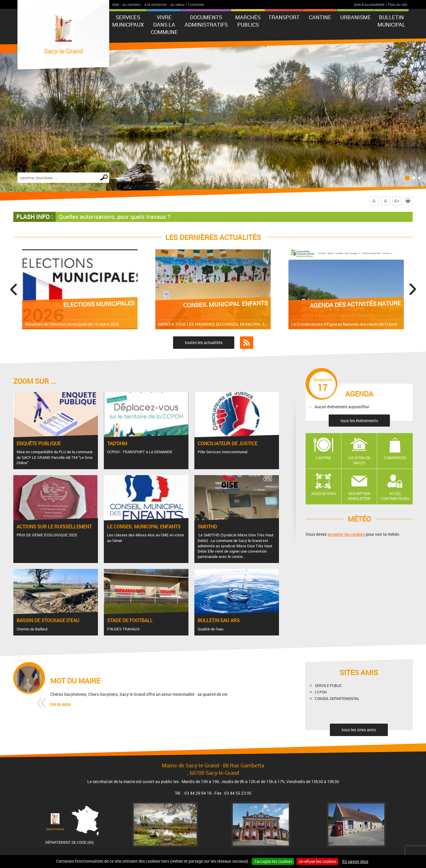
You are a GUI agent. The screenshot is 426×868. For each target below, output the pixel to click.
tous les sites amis (359, 730)
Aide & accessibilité (369, 4)
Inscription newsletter (359, 496)
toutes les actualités (204, 342)
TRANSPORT (284, 17)
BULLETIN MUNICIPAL (391, 21)
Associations (323, 493)
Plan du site (398, 4)
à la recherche (155, 4)
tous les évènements (359, 421)
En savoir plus (355, 861)
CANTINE (320, 17)
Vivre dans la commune (164, 25)
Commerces (395, 458)
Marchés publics (248, 21)
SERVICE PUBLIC (328, 685)
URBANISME (356, 17)
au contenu (131, 4)
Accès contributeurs (395, 496)
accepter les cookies (346, 534)
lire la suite (60, 704)
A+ (397, 201)
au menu (177, 4)
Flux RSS (247, 343)
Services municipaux (128, 21)
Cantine (323, 458)
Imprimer (409, 201)
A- (374, 201)
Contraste (196, 4)
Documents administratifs (206, 21)
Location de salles (359, 460)
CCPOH (321, 692)
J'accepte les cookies (273, 861)
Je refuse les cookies (317, 861)
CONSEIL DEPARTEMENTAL (337, 698)
